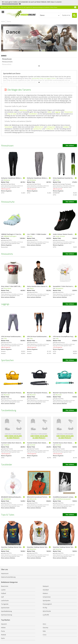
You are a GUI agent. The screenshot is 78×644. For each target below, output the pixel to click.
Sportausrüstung (7, 615)
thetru (32, 288)
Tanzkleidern (33, 114)
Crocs (45, 635)
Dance (9, 21)
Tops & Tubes (12, 114)
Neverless (7, 549)
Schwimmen (47, 597)
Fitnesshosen (69, 112)
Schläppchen (51, 127)
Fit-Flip (45, 608)
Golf (2, 597)
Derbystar (7, 180)
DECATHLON (47, 611)
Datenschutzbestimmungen (10, 4)
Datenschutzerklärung (8, 577)
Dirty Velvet (7, 288)
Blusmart (7, 395)
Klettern (45, 593)
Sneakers (66, 127)
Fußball (4, 593)
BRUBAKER (7, 499)
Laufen (3, 590)
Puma (3, 631)
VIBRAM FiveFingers (10, 236)
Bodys (50, 112)
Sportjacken (47, 600)
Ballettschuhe (39, 127)
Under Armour (60, 236)
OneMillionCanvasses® (63, 499)
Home (3, 21)
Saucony (45, 628)
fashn (3, 638)
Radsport (46, 586)
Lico (31, 236)
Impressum (5, 573)
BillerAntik (33, 499)
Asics (44, 624)
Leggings (58, 112)
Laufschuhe (5, 600)
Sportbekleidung (6, 611)
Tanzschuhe (8, 127)
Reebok (4, 635)
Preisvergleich (47, 604)
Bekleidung (23, 110)
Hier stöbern (70, 145)
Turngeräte (5, 604)
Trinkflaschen (50, 129)
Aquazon (4, 624)
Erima (58, 180)
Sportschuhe (5, 608)
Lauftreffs (46, 615)
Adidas (3, 628)
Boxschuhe (5, 586)
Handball (46, 590)
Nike (44, 631)
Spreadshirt (59, 288)
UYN (5, 339)
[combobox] (50, 15)
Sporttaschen (38, 129)
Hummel (7, 445)
